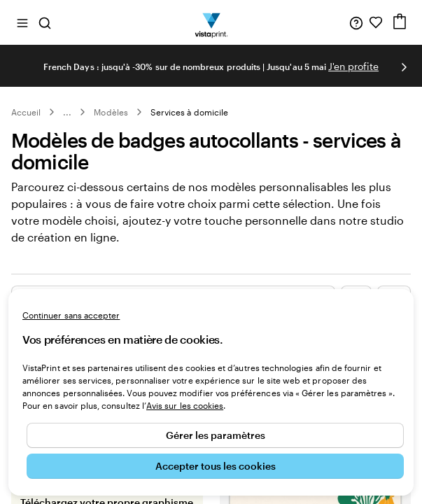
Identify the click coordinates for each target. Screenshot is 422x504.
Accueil (26, 112)
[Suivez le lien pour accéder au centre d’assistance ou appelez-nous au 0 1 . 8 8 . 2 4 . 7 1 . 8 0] (356, 22)
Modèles (111, 112)
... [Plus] (67, 112)
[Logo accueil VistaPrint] (211, 22)
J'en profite (353, 66)
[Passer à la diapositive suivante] (404, 67)
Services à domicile (189, 112)
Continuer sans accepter (71, 315)
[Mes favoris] (376, 22)
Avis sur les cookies (185, 405)
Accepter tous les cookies (216, 466)
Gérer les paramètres (216, 435)
